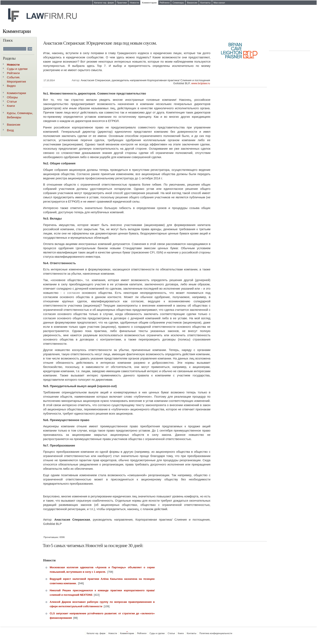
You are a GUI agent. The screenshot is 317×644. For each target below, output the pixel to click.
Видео (11, 86)
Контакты (205, 3)
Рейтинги (165, 3)
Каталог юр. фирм (104, 3)
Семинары (178, 3)
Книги (11, 106)
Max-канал (219, 3)
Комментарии (149, 3)
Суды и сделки (17, 69)
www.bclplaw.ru (201, 83)
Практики (122, 3)
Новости (134, 3)
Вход (10, 130)
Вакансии (192, 3)
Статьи (12, 101)
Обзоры (12, 97)
